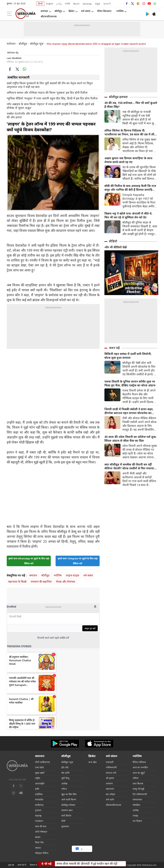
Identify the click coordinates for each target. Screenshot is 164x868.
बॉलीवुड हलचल (118, 97)
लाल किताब (138, 783)
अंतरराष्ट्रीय (40, 783)
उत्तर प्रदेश (39, 767)
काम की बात (41, 826)
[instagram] (21, 793)
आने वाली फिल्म (69, 799)
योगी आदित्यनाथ (43, 762)
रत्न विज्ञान (137, 821)
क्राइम (38, 837)
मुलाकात (65, 826)
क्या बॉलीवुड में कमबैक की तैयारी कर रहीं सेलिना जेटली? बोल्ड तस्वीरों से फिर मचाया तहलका (129, 466)
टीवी (63, 821)
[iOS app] (99, 744)
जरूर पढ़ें (114, 348)
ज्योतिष (120, 11)
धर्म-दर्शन (110, 799)
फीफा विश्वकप (104, 11)
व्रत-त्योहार (111, 794)
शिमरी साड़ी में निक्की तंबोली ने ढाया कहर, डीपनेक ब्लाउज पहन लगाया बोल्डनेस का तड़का (129, 411)
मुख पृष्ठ (11, 865)
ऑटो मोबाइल (41, 832)
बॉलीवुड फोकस (68, 805)
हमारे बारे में (22, 865)
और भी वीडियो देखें (116, 247)
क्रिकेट (72, 11)
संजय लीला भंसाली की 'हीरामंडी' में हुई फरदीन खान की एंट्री (87, 864)
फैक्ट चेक (39, 842)
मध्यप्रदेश (39, 799)
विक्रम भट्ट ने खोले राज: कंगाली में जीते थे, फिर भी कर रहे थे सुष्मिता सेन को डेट (128, 215)
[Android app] (65, 744)
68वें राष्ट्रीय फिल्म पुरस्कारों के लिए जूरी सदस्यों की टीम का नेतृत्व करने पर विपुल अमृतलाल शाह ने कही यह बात (50, 85)
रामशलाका (137, 799)
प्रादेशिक (39, 794)
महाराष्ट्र (38, 816)
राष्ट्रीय (38, 778)
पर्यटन (64, 789)
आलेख (64, 783)
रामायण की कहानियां (41, 582)
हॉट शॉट (65, 767)
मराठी (68, 4)
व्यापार (38, 848)
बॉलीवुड (58, 11)
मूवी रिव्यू (65, 778)
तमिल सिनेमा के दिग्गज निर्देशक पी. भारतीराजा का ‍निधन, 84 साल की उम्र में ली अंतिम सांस (129, 132)
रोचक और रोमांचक (66, 582)
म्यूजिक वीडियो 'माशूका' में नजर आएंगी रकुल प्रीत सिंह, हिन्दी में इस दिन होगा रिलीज (52, 98)
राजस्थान (39, 821)
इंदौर (37, 789)
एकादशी (110, 762)
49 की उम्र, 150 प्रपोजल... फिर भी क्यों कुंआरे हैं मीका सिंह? (131, 105)
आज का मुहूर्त (139, 773)
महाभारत (110, 789)
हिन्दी (40, 4)
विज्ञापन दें (33, 865)
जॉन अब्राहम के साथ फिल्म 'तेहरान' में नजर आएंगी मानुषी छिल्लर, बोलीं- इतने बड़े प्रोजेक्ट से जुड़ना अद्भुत (50, 106)
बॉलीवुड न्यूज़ (37, 44)
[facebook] (10, 69)
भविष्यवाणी (111, 767)
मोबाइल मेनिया (42, 853)
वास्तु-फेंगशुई (138, 789)
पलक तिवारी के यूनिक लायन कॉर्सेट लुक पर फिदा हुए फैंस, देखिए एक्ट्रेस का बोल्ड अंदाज (130, 383)
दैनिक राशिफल (139, 762)
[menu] (10, 14)
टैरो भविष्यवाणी (140, 794)
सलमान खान (67, 810)
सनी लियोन (66, 816)
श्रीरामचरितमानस (49, 16)
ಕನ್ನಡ (98, 4)
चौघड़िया (136, 805)
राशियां (136, 778)
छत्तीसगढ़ (39, 805)
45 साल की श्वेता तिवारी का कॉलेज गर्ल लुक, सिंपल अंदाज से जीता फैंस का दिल (131, 439)
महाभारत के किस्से (17, 582)
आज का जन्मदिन (140, 767)
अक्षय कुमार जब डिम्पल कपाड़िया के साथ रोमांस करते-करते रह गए (128, 160)
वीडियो (113, 241)
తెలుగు (76, 4)
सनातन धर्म (111, 773)
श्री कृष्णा (110, 778)
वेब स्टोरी (65, 773)
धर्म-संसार (86, 11)
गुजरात (38, 810)
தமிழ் (59, 4)
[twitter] (17, 69)
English (50, 4)
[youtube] (14, 793)
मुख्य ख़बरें (40, 773)
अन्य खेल (92, 762)
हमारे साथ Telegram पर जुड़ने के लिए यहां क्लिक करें (78, 561)
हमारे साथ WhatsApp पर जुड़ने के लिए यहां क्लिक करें (29, 561)
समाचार (44, 11)
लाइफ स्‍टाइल (73, 575)
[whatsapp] (24, 69)
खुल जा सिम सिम (69, 794)
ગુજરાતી (107, 4)
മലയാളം (87, 4)
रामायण (109, 783)
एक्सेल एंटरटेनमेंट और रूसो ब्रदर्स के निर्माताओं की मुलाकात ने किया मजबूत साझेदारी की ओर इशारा (52, 115)
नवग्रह (135, 816)
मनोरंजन (11, 44)
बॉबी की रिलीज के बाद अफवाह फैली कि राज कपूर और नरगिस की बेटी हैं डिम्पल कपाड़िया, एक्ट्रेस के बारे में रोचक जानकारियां (130, 188)
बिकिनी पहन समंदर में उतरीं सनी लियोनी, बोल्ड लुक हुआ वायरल (128, 356)
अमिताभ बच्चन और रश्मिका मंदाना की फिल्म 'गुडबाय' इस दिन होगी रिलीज (47, 93)
